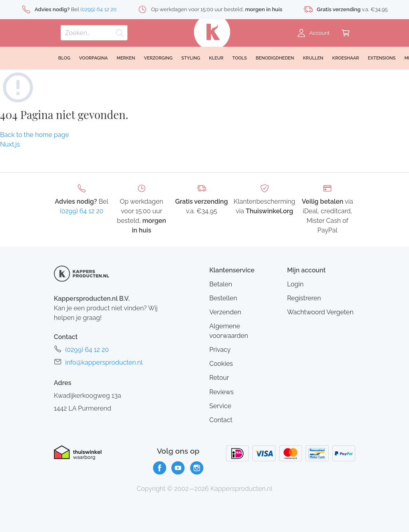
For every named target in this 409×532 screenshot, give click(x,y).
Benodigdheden (275, 58)
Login (295, 284)
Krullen (313, 58)
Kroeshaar (346, 58)
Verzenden (225, 312)
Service (220, 406)
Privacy (220, 350)
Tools (240, 58)
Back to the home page (35, 135)
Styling (191, 58)
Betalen (221, 284)
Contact (221, 420)
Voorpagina (93, 58)
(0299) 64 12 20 (82, 211)
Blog (64, 58)
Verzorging (158, 58)
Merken (126, 58)
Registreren (304, 298)
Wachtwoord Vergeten (320, 312)
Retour (219, 378)
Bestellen (223, 298)
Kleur (216, 58)
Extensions (382, 58)
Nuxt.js (10, 144)
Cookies (221, 364)
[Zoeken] (94, 33)
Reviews (221, 392)
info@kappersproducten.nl (104, 362)
